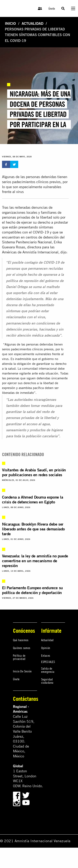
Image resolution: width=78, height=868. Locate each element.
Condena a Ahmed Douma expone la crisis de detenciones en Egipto (33, 499)
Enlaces (46, 655)
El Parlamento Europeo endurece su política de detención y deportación (32, 590)
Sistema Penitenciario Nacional (27, 242)
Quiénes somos (22, 648)
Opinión (46, 648)
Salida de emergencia (48, 670)
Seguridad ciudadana (47, 681)
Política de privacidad (19, 657)
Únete (52, 8)
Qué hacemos (21, 640)
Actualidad (33, 23)
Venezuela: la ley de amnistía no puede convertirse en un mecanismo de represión (35, 561)
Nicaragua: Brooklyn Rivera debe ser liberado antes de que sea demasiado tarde (33, 529)
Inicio (10, 23)
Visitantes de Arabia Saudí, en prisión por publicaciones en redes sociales (34, 472)
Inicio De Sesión (22, 671)
